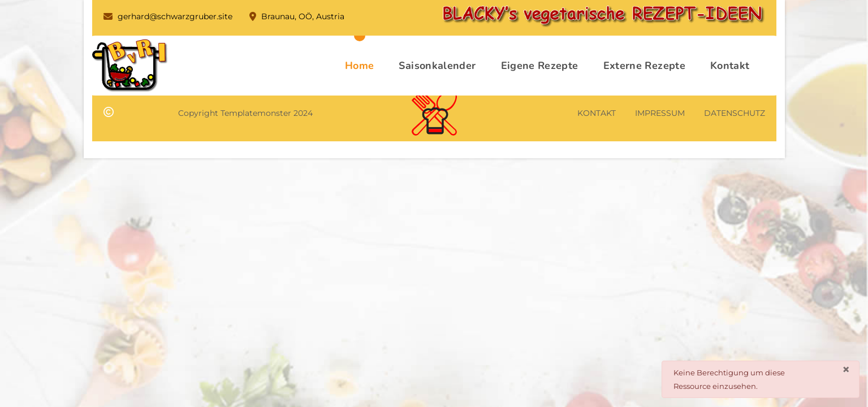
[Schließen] (846, 370)
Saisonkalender (437, 66)
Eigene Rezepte (540, 66)
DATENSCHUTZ (735, 113)
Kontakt (730, 66)
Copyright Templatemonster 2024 (245, 113)
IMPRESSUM (660, 113)
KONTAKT (597, 113)
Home (359, 66)
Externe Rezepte (644, 66)
